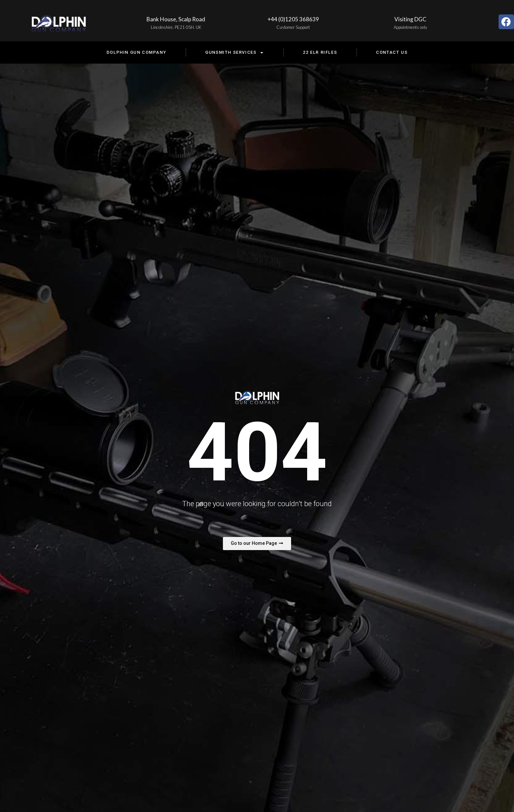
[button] (506, 22)
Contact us (392, 52)
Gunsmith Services (235, 53)
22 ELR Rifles (320, 52)
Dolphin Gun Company (136, 52)
